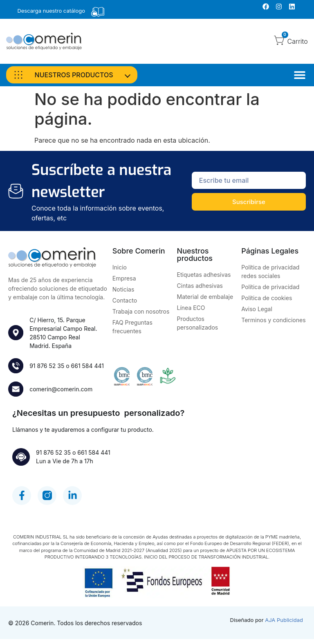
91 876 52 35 (48, 366)
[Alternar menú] (300, 75)
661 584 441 (88, 366)
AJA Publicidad (284, 625)
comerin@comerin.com (62, 391)
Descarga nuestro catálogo (51, 11)
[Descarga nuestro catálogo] (98, 12)
